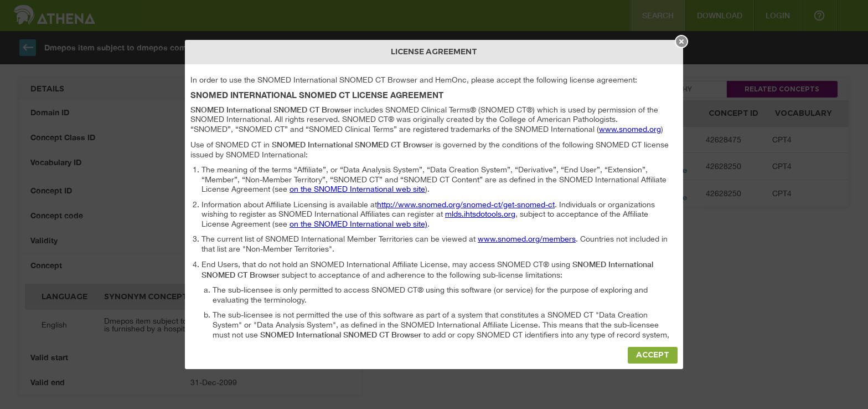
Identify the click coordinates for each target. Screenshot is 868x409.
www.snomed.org (630, 129)
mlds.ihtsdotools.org (480, 214)
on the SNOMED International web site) (358, 224)
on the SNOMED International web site (357, 189)
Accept (653, 355)
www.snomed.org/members (527, 239)
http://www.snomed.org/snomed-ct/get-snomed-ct (466, 204)
